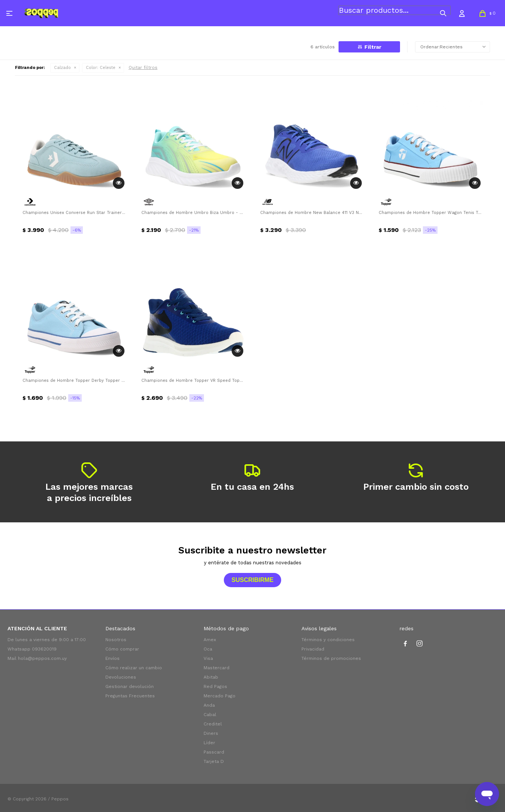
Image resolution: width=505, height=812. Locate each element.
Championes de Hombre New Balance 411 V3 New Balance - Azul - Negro (312, 213)
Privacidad (313, 649)
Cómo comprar (122, 649)
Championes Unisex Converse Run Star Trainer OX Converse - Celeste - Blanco (74, 213)
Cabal (210, 715)
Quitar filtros (143, 67)
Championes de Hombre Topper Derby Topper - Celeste (74, 381)
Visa (208, 658)
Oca (208, 649)
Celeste (101, 68)
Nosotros (116, 640)
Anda (209, 705)
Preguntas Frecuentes (130, 696)
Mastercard (217, 668)
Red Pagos (215, 686)
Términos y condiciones (328, 640)
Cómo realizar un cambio (134, 668)
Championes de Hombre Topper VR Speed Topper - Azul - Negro (193, 381)
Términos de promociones (331, 658)
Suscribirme (252, 580)
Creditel (213, 724)
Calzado (62, 68)
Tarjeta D (214, 761)
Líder (209, 743)
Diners (211, 733)
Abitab (211, 677)
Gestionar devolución (130, 686)
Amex (210, 640)
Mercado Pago (220, 696)
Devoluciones (121, 677)
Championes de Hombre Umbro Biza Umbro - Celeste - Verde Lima (193, 213)
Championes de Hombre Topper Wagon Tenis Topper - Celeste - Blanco (431, 213)
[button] (443, 13)
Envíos (112, 658)
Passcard (214, 752)
